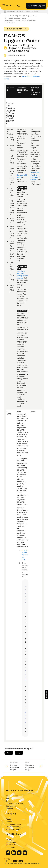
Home (6, 16)
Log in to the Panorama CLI (25, 555)
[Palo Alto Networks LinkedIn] (14, 854)
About (8, 819)
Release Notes (12, 796)
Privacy (9, 840)
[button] (46, 694)
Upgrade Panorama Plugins (16, 18)
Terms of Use (11, 845)
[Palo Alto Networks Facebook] (8, 854)
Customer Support (13, 824)
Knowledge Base (13, 829)
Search (9, 798)
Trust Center (11, 842)
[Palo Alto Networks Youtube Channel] (25, 854)
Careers (9, 821)
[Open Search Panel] (19, 6)
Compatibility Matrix (14, 803)
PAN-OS (14, 16)
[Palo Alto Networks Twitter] (20, 854)
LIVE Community (13, 827)
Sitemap (9, 809)
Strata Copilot (36, 6)
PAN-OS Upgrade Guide (28, 16)
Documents (10, 847)
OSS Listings (11, 806)
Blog (8, 801)
